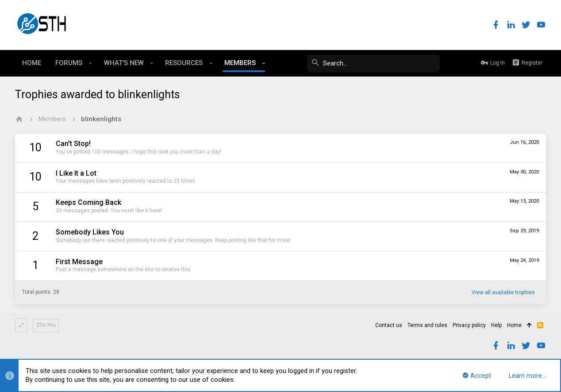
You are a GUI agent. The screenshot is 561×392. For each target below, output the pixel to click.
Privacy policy (469, 325)
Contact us (389, 325)
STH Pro (46, 325)
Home (514, 325)
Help (496, 325)
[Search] (373, 63)
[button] (90, 63)
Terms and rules (427, 325)
